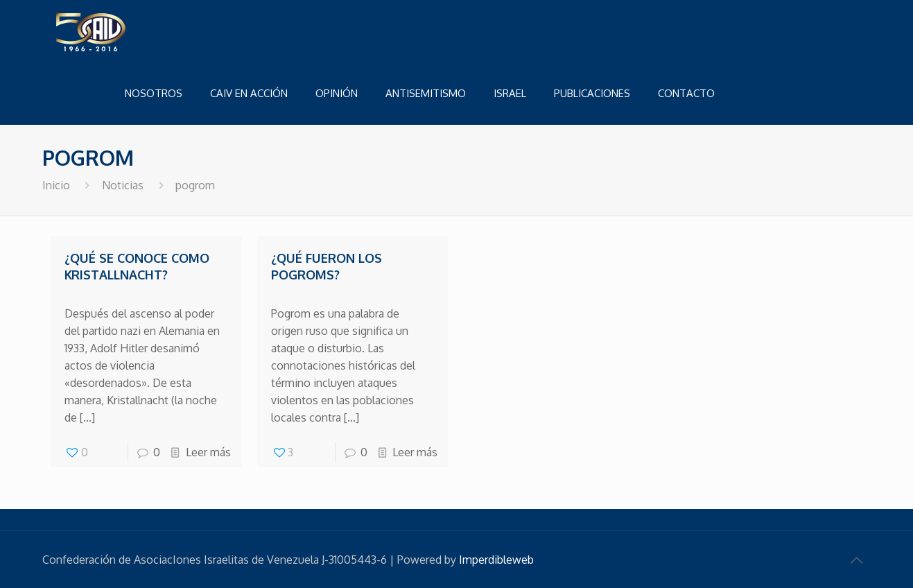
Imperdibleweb (496, 560)
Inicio (56, 185)
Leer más (208, 452)
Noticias (123, 185)
